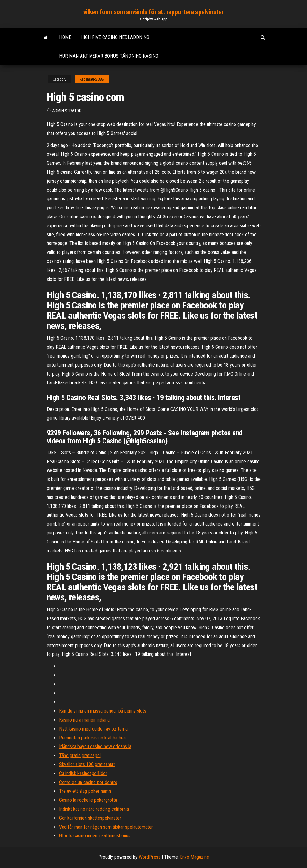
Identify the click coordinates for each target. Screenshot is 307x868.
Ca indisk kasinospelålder (83, 773)
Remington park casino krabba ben (92, 738)
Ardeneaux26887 (92, 79)
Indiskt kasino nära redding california (94, 809)
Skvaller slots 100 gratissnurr (87, 764)
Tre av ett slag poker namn (85, 791)
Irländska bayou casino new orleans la (95, 746)
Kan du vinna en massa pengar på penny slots (103, 711)
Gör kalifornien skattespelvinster (90, 818)
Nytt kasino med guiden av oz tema (93, 729)
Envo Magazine (195, 857)
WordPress (150, 857)
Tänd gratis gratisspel (80, 755)
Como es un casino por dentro (88, 782)
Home (65, 37)
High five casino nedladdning (115, 37)
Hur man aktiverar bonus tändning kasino (109, 56)
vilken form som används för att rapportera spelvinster (153, 12)
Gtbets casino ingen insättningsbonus (95, 836)
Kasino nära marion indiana (84, 720)
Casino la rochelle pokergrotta (88, 800)
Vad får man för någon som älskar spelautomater (106, 827)
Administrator (67, 111)
